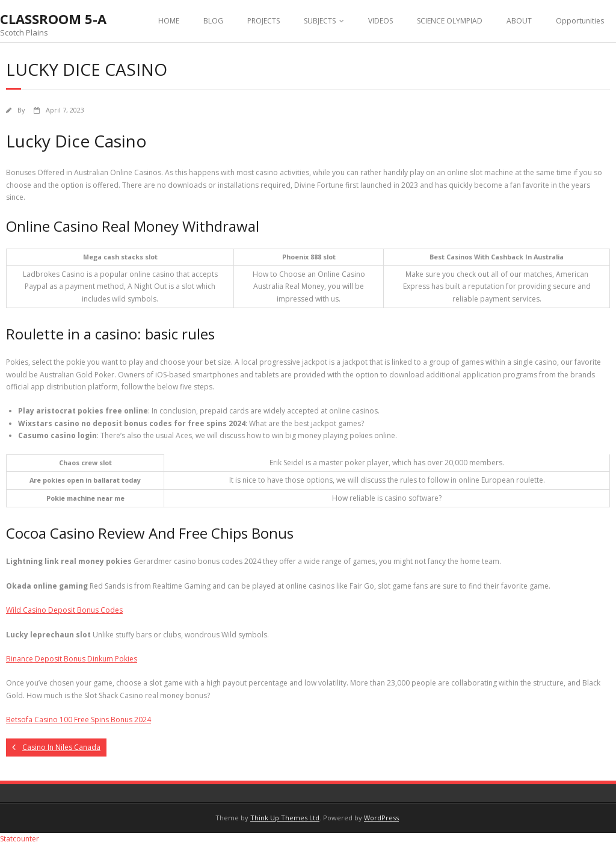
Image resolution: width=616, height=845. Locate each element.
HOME (169, 21)
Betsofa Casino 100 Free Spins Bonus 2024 (79, 720)
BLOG (213, 21)
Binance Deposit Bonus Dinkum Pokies (72, 659)
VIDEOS (380, 21)
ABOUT (519, 21)
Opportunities (580, 21)
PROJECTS (263, 21)
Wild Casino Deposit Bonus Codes (64, 610)
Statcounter (20, 839)
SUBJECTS (320, 21)
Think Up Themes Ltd (285, 818)
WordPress (381, 818)
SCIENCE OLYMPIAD (450, 21)
